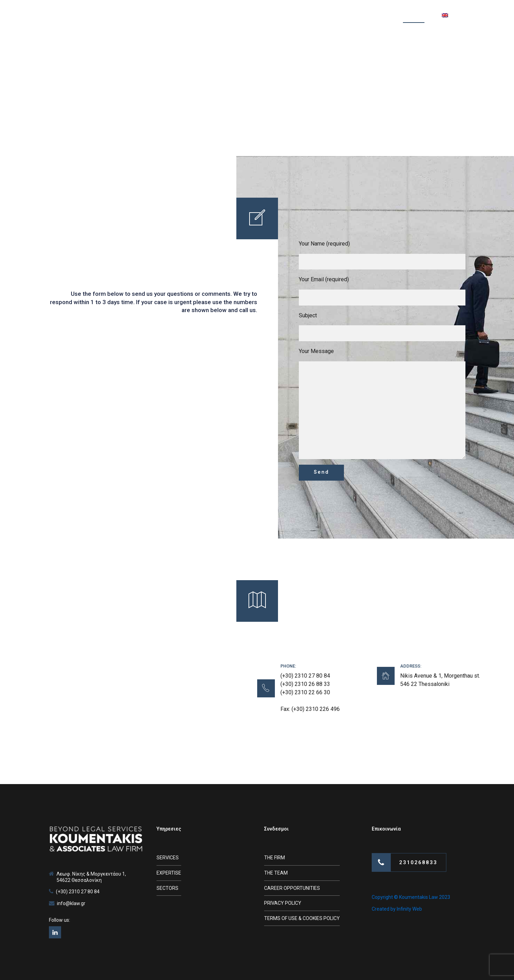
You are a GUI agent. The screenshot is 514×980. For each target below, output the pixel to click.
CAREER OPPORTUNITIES (292, 888)
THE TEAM (276, 873)
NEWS (344, 16)
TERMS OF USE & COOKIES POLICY (302, 918)
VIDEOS (377, 16)
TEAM (275, 16)
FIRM (205, 16)
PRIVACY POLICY (283, 903)
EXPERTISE (169, 873)
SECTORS (167, 888)
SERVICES (240, 16)
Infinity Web (409, 909)
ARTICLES (309, 16)
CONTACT (414, 16)
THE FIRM (275, 858)
